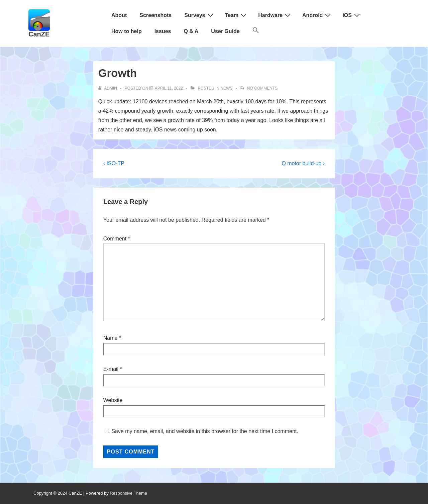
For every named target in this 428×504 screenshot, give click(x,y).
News (226, 88)
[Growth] (169, 88)
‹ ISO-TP (114, 163)
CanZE (39, 34)
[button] (256, 32)
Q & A (191, 31)
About (119, 15)
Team (237, 15)
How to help (127, 31)
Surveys (199, 15)
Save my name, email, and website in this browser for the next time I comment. (205, 431)
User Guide (225, 31)
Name (111, 338)
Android (317, 15)
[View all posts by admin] (108, 88)
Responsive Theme (128, 493)
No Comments (262, 88)
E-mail (111, 369)
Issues (163, 31)
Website (113, 400)
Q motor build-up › (303, 163)
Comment (117, 239)
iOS (352, 15)
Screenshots (155, 15)
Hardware (275, 15)
